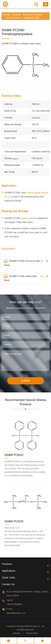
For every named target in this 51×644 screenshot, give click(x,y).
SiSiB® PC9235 (14, 521)
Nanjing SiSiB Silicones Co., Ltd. (31, 626)
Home (7, 15)
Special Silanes (14, 18)
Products (16, 15)
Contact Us (8, 584)
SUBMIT (26, 381)
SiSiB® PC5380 (31, 18)
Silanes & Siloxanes (33, 15)
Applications (9, 571)
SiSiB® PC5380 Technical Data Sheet (22, 263)
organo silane (28, 218)
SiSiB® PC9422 (14, 455)
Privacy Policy (32, 633)
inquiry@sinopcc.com (16, 613)
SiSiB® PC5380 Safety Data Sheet (20, 278)
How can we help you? (26, 302)
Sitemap (17, 633)
